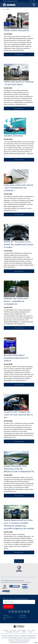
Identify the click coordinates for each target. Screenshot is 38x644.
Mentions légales (22, 630)
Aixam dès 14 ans (8, 617)
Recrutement (23, 617)
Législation (24, 632)
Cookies (30, 632)
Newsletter (5, 630)
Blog (4, 619)
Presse (33, 630)
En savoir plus (19, 54)
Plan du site (13, 630)
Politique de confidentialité (13, 632)
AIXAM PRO (23, 615)
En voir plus (19, 561)
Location (6, 615)
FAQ (29, 630)
